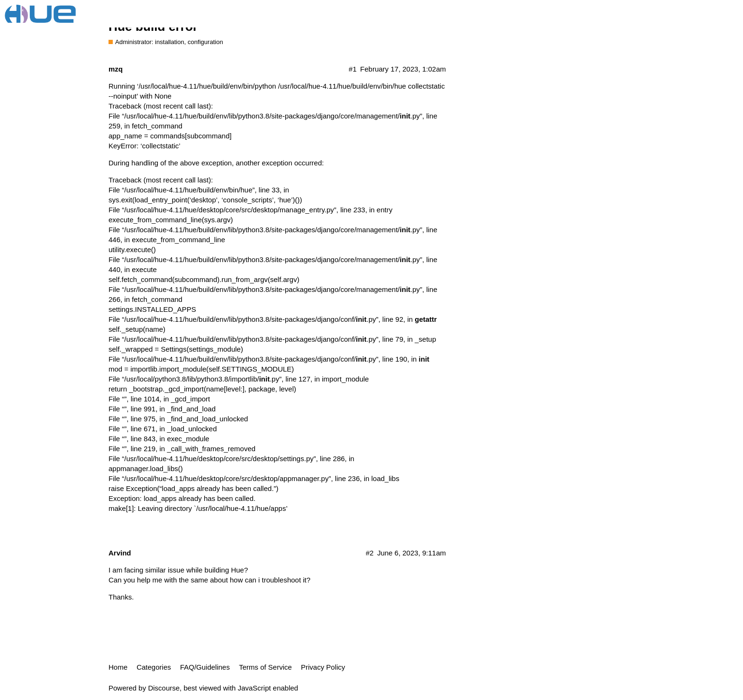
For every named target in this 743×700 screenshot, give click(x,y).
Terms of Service (265, 667)
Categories (154, 667)
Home (118, 667)
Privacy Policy (323, 667)
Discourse (164, 688)
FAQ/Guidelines (205, 667)
